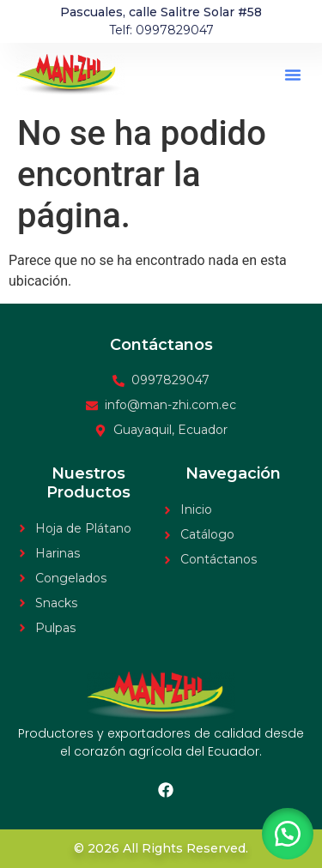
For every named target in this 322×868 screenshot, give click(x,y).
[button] (293, 75)
